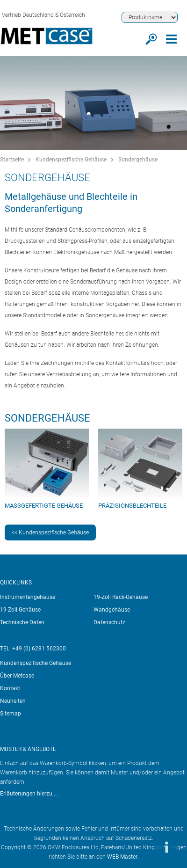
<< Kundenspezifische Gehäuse (50, 532)
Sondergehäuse (138, 160)
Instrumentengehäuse (28, 597)
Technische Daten (22, 622)
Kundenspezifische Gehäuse (71, 160)
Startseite (12, 160)
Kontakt (10, 688)
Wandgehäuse (112, 610)
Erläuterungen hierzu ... (29, 794)
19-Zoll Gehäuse (20, 610)
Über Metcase (17, 676)
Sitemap (11, 714)
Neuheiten (13, 701)
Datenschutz (109, 622)
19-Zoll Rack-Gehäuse (121, 597)
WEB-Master (122, 857)
